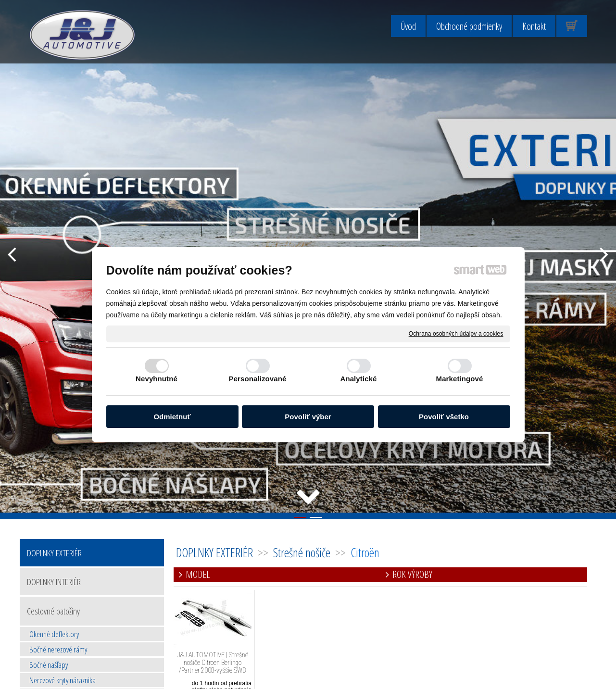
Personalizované (258, 379)
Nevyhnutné (157, 379)
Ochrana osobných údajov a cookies (456, 333)
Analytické (358, 379)
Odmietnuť (172, 417)
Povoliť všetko (444, 417)
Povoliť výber (308, 417)
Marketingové (460, 379)
